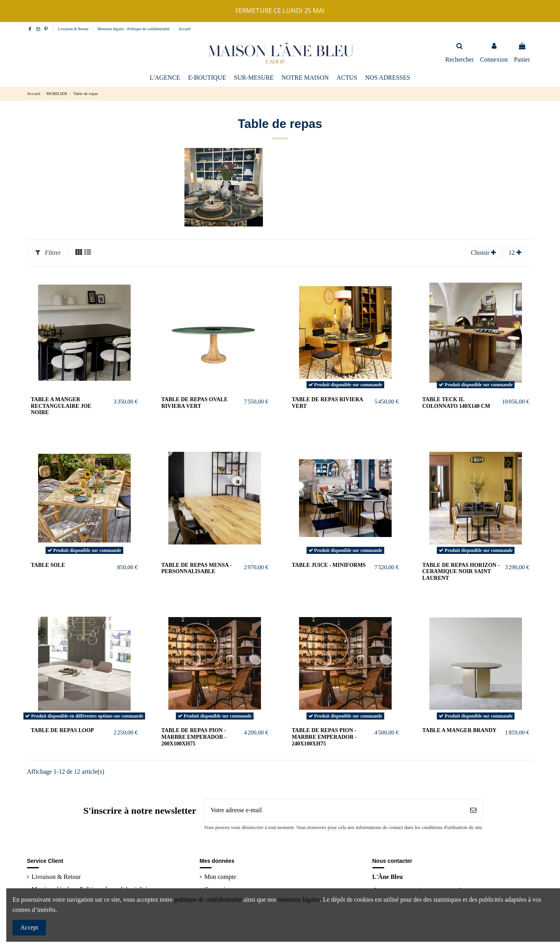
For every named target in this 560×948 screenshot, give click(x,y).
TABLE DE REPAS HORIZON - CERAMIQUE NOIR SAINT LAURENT (461, 572)
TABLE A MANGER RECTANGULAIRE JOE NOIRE (61, 406)
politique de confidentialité (208, 900)
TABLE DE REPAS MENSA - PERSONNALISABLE (196, 568)
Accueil (185, 29)
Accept (29, 927)
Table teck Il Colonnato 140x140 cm (456, 403)
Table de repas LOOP (63, 730)
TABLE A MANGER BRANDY (459, 730)
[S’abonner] (473, 810)
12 (515, 253)
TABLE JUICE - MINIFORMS (329, 565)
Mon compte (220, 877)
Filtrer (48, 253)
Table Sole (48, 565)
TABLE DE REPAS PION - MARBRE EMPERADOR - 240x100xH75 (325, 737)
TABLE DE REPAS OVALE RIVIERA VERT (194, 403)
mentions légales (299, 900)
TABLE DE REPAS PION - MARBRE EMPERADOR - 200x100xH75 (194, 737)
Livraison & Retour (74, 29)
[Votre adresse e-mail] (334, 810)
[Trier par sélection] (483, 253)
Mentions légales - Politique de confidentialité (134, 29)
